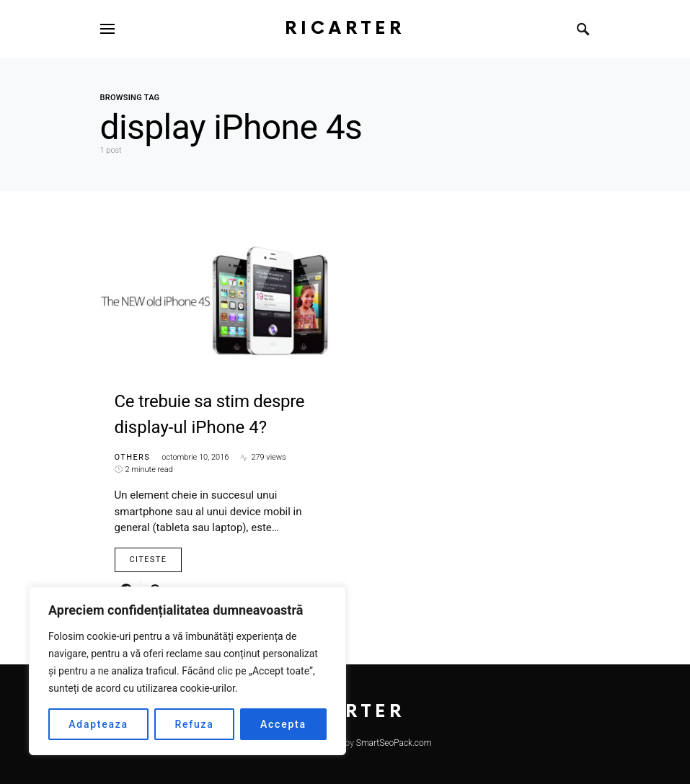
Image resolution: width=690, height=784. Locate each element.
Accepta (283, 724)
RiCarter (345, 28)
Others (133, 457)
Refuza (194, 724)
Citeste (149, 560)
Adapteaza (98, 724)
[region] (187, 671)
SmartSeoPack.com (394, 743)
